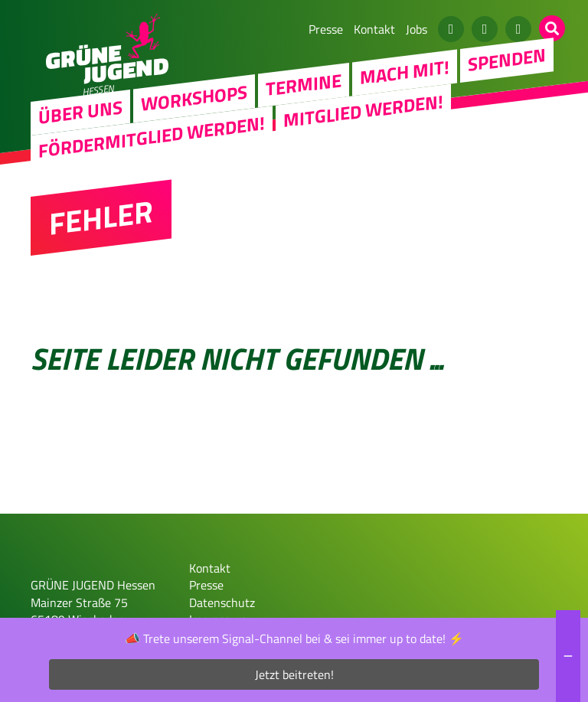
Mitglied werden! (363, 110)
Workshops (194, 98)
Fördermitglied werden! (152, 136)
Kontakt (374, 29)
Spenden (507, 59)
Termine (304, 84)
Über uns (80, 112)
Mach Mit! (405, 72)
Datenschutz (222, 602)
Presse (326, 29)
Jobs (416, 29)
